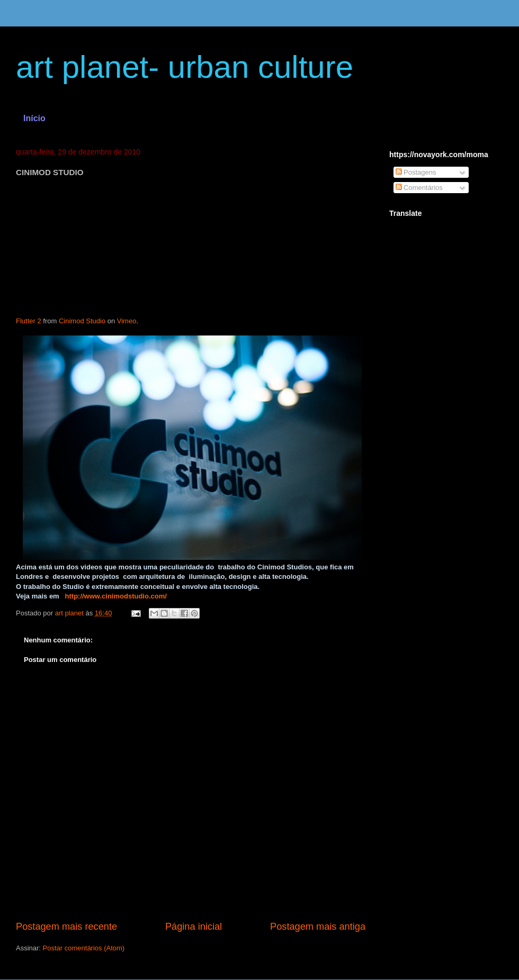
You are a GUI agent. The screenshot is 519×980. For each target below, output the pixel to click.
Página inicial (194, 927)
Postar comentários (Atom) (84, 948)
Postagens (416, 172)
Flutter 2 (29, 321)
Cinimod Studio (82, 321)
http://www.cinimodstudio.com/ (116, 596)
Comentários (419, 188)
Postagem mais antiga (318, 927)
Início (34, 118)
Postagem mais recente (66, 927)
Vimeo (127, 321)
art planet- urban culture (185, 67)
